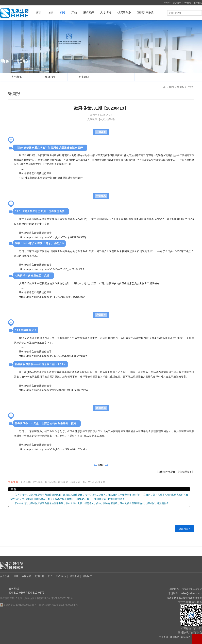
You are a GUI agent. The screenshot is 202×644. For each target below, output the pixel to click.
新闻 (62, 12)
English (168, 3)
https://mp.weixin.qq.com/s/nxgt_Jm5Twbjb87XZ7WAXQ (52, 237)
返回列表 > (184, 529)
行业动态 (84, 77)
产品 (74, 12)
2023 (190, 87)
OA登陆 (188, 3)
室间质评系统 (145, 12)
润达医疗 (87, 576)
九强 (50, 12)
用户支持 (89, 12)
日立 (50, 576)
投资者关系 (124, 12)
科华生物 (61, 576)
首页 (39, 12)
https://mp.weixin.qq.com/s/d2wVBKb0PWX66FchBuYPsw (53, 390)
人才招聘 (106, 12)
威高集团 (74, 576)
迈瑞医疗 (40, 576)
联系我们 (198, 3)
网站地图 (186, 637)
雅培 (16, 576)
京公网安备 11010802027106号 (20, 605)
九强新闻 (17, 77)
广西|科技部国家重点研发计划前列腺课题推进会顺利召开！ (52, 178)
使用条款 (175, 637)
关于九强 (164, 637)
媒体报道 (50, 77)
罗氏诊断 (27, 576)
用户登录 (177, 3)
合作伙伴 (6, 576)
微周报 (118, 77)
